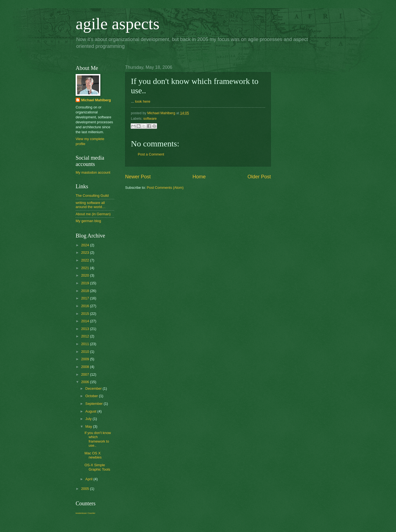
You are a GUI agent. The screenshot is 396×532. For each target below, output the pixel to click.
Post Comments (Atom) (165, 188)
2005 (86, 489)
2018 (86, 291)
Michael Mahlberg (96, 100)
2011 (86, 344)
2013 (86, 329)
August (91, 411)
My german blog (88, 221)
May (89, 426)
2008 (86, 367)
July (89, 419)
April (89, 479)
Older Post (259, 177)
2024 (86, 245)
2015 (86, 314)
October (92, 396)
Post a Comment (151, 154)
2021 (86, 268)
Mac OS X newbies (93, 455)
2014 (86, 321)
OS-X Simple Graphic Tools (97, 467)
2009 (86, 359)
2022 (86, 260)
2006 (86, 382)
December (94, 388)
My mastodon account (93, 172)
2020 (86, 275)
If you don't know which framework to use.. (98, 439)
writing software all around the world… (91, 205)
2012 (86, 336)
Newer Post (138, 177)
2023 (86, 253)
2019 (86, 283)
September (94, 404)
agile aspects (118, 24)
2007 (86, 374)
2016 (86, 306)
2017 (86, 298)
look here (143, 101)
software (150, 118)
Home (199, 177)
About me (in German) (93, 214)
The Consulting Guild (92, 196)
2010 (86, 352)
